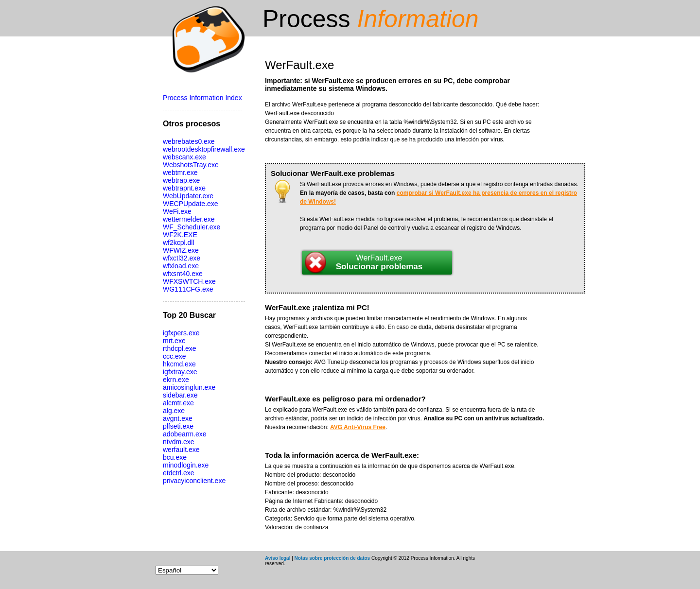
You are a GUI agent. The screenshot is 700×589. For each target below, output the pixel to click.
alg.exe (174, 411)
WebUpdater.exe (188, 196)
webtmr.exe (180, 173)
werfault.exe (181, 450)
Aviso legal (278, 558)
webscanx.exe (184, 157)
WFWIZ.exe (181, 250)
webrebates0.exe (189, 141)
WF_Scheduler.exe (192, 227)
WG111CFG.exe (188, 289)
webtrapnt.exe (184, 188)
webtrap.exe (181, 180)
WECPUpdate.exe (191, 204)
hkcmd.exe (179, 364)
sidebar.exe (180, 395)
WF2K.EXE (180, 235)
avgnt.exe (178, 418)
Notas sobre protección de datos (332, 558)
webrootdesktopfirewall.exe (204, 149)
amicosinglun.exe (189, 387)
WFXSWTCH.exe (189, 281)
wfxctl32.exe (182, 258)
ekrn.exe (176, 380)
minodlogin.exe (186, 465)
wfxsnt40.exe (183, 274)
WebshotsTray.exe (191, 165)
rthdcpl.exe (179, 348)
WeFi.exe (177, 211)
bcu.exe (175, 457)
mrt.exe (174, 341)
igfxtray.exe (180, 372)
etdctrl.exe (179, 473)
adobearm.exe (185, 434)
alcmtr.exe (178, 403)
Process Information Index (202, 98)
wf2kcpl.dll (179, 243)
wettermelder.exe (189, 219)
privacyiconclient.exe (194, 481)
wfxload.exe (181, 266)
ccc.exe (174, 356)
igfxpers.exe (181, 333)
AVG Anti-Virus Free (358, 427)
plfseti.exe (178, 426)
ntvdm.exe (179, 442)
